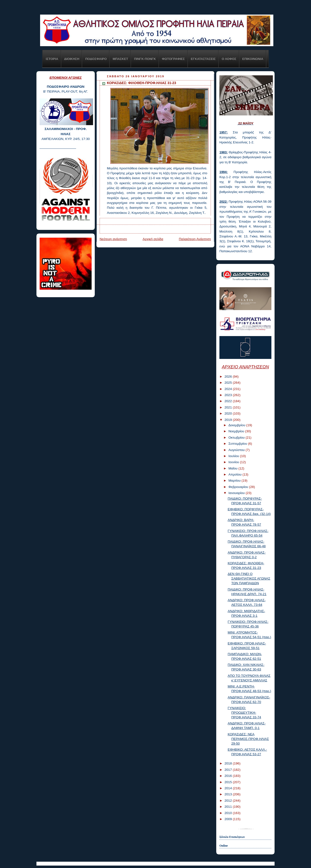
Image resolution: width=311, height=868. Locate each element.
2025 (229, 383)
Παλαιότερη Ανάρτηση (195, 239)
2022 (229, 401)
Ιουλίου (234, 456)
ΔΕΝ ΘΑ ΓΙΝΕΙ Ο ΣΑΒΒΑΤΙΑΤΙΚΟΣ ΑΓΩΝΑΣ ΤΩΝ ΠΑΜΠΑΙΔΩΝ (249, 578)
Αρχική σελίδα (153, 239)
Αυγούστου (237, 450)
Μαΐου (233, 468)
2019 (229, 420)
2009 (229, 819)
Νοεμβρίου (237, 431)
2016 (229, 776)
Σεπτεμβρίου (238, 444)
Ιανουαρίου (237, 493)
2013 (229, 794)
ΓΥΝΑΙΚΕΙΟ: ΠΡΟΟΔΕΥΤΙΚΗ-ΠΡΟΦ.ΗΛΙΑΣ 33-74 (244, 713)
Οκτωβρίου (237, 438)
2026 (229, 377)
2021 (229, 407)
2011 (229, 807)
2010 (229, 813)
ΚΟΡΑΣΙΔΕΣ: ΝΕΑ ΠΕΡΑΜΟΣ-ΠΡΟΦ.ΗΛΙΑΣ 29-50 (248, 739)
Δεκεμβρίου (237, 425)
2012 (229, 801)
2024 (229, 389)
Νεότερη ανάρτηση (113, 239)
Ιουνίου (234, 462)
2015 (229, 782)
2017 (229, 770)
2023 (229, 395)
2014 (229, 788)
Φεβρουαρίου (239, 487)
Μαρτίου (235, 481)
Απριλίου (235, 474)
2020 (229, 413)
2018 (229, 763)
